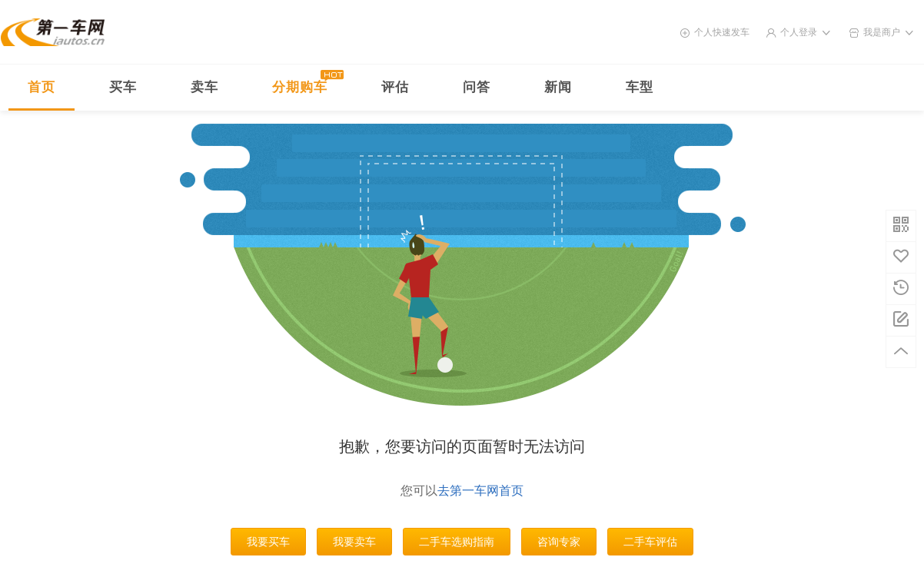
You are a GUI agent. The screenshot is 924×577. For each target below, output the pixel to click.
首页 (42, 87)
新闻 (558, 87)
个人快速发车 (722, 32)
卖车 (204, 87)
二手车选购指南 (457, 542)
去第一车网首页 (480, 491)
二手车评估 (650, 542)
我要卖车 (354, 542)
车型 (640, 87)
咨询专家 (559, 542)
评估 (395, 87)
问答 (477, 87)
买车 (123, 87)
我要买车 (268, 542)
